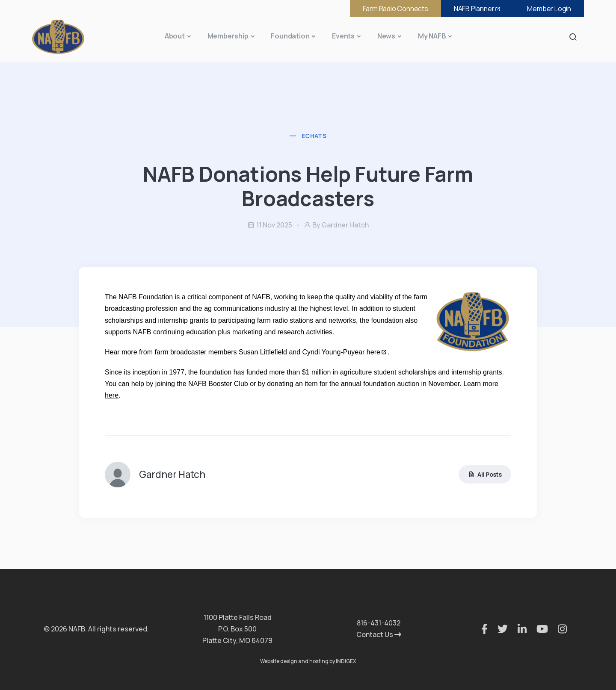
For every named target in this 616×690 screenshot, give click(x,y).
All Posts (485, 474)
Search (575, 37)
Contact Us (379, 634)
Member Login (549, 9)
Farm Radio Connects (395, 9)
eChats (314, 136)
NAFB (478, 9)
